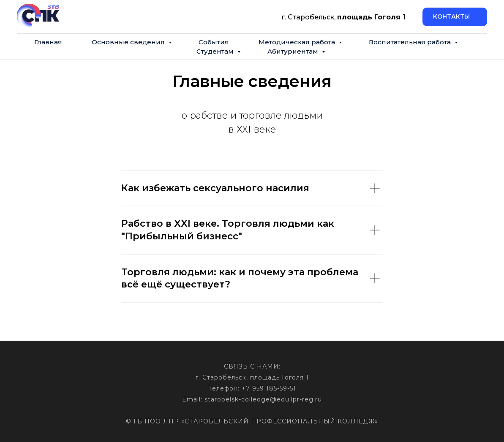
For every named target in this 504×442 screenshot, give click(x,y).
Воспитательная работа (411, 42)
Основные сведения (129, 42)
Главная (48, 42)
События (214, 42)
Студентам (216, 51)
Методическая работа (298, 42)
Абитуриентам (294, 51)
